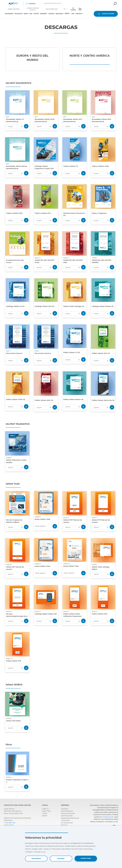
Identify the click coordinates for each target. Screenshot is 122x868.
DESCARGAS (59, 14)
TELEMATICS (18, 14)
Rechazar (61, 858)
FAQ (73, 14)
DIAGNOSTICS (9, 14)
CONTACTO (79, 14)
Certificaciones (67, 816)
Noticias (64, 825)
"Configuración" (108, 817)
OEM (31, 14)
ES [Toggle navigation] (65, 9)
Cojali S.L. (46, 809)
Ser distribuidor (67, 823)
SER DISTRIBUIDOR (52, 9)
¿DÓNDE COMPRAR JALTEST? (33, 9)
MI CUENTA (73, 9)
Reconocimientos (68, 813)
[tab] (32, 59)
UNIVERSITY (44, 14)
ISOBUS (26, 14)
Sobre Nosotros (67, 811)
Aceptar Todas (86, 858)
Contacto (65, 809)
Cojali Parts (46, 811)
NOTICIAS (51, 14)
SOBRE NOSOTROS (14, 9)
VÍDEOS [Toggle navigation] (67, 14)
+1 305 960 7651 (10, 823)
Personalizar (36, 858)
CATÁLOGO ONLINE (106, 14)
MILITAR (36, 14)
